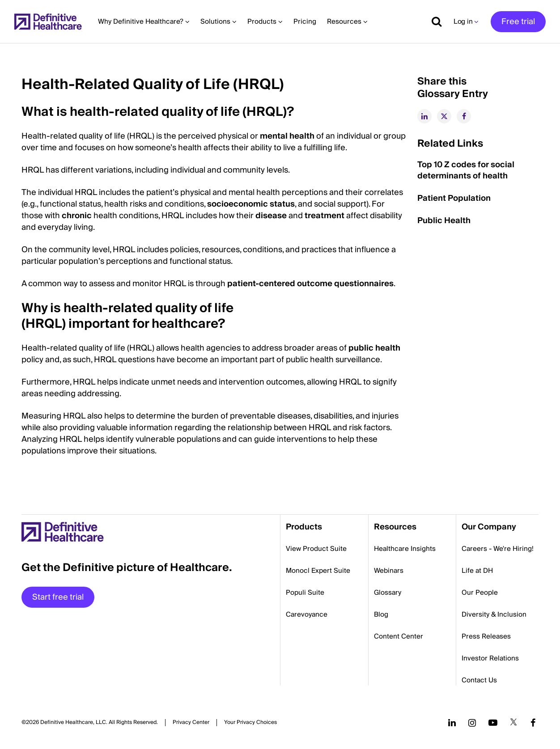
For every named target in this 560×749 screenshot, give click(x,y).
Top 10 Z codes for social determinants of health (466, 171)
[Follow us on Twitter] (513, 723)
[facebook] (464, 116)
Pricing (305, 21)
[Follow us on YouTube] (493, 723)
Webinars (389, 571)
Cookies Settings (250, 722)
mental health (287, 136)
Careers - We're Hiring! (498, 549)
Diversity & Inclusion (494, 614)
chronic (77, 216)
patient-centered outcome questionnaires (310, 284)
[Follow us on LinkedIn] (452, 723)
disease (271, 216)
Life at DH (477, 571)
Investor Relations (490, 658)
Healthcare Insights (405, 549)
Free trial (518, 22)
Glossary (388, 592)
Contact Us (479, 680)
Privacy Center (191, 723)
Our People (480, 592)
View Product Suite (316, 549)
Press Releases (486, 636)
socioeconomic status (251, 204)
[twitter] (444, 116)
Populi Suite (305, 592)
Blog (381, 614)
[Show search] (433, 21)
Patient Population (454, 198)
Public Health (444, 221)
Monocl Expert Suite (318, 571)
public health (374, 348)
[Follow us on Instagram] (472, 723)
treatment (325, 216)
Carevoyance (307, 614)
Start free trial (58, 597)
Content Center (399, 636)
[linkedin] (424, 116)
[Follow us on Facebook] (533, 723)
